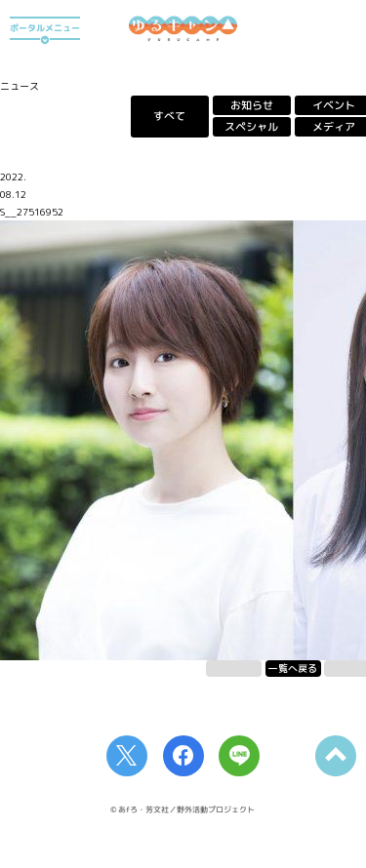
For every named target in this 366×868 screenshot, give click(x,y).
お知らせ (252, 105)
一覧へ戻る (293, 668)
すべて (169, 116)
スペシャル (251, 127)
